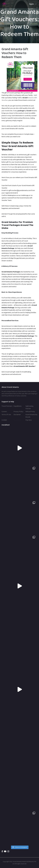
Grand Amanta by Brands (31, 416)
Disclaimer (17, 415)
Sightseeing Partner (29, 407)
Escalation (17, 420)
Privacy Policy (18, 412)
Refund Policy (30, 412)
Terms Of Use (6, 415)
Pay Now (29, 420)
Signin (31, 4)
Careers (4, 412)
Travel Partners (7, 406)
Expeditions (18, 406)
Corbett (4, 420)
